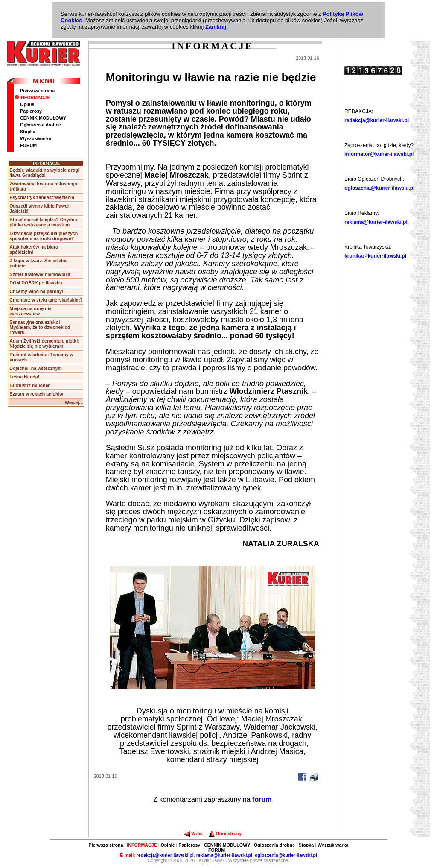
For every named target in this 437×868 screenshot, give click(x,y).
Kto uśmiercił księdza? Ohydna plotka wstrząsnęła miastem (43, 222)
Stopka (28, 132)
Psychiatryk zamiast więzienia (42, 197)
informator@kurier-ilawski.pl (379, 154)
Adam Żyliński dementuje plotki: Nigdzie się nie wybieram (44, 343)
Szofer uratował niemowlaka (40, 274)
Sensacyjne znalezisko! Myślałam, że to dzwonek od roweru (40, 327)
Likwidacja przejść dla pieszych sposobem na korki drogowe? (44, 236)
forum (262, 799)
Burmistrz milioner (29, 385)
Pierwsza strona (37, 91)
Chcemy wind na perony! (36, 291)
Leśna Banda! (24, 377)
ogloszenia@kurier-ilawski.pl (379, 188)
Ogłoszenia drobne (41, 125)
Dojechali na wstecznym (36, 368)
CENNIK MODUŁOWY (43, 118)
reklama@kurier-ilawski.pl (376, 222)
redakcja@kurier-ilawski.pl (377, 120)
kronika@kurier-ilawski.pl (375, 256)
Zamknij (216, 27)
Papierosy (31, 111)
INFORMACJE (32, 97)
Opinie (27, 104)
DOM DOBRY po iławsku (36, 283)
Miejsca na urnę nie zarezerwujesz (30, 311)
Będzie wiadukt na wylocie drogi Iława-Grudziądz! (44, 173)
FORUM (28, 145)
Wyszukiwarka (36, 138)
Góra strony (225, 833)
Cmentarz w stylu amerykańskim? (46, 300)
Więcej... (74, 402)
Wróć (193, 833)
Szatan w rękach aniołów (36, 394)
